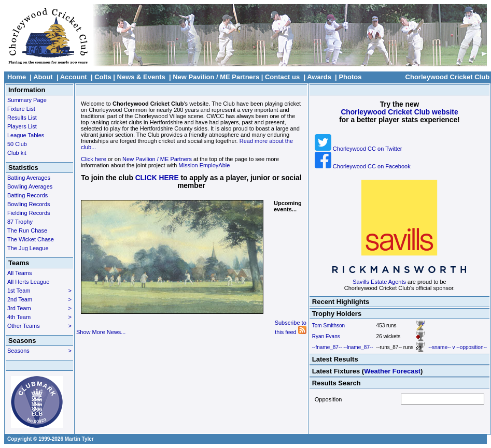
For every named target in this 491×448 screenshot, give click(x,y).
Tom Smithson (328, 326)
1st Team (39, 291)
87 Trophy (20, 222)
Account (74, 77)
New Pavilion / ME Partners (216, 77)
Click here (94, 159)
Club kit (17, 153)
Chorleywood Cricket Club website (399, 112)
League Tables (26, 135)
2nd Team (39, 299)
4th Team (39, 317)
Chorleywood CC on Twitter (359, 149)
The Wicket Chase (31, 239)
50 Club (17, 144)
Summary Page (27, 100)
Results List (22, 118)
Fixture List (21, 109)
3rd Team (39, 308)
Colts (103, 77)
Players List (22, 126)
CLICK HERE (157, 178)
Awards (319, 77)
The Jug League (28, 248)
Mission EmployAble (204, 165)
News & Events (141, 77)
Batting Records (27, 195)
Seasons (39, 351)
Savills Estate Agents (379, 282)
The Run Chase (27, 230)
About (43, 77)
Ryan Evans (326, 336)
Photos (350, 77)
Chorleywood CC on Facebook (363, 166)
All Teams (19, 273)
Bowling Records (29, 204)
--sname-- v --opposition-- (458, 347)
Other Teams (39, 326)
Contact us (282, 77)
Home (17, 77)
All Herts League (28, 282)
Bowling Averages (30, 186)
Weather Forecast (392, 371)
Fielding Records (29, 213)
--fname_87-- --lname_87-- (343, 347)
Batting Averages (29, 178)
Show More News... (101, 332)
